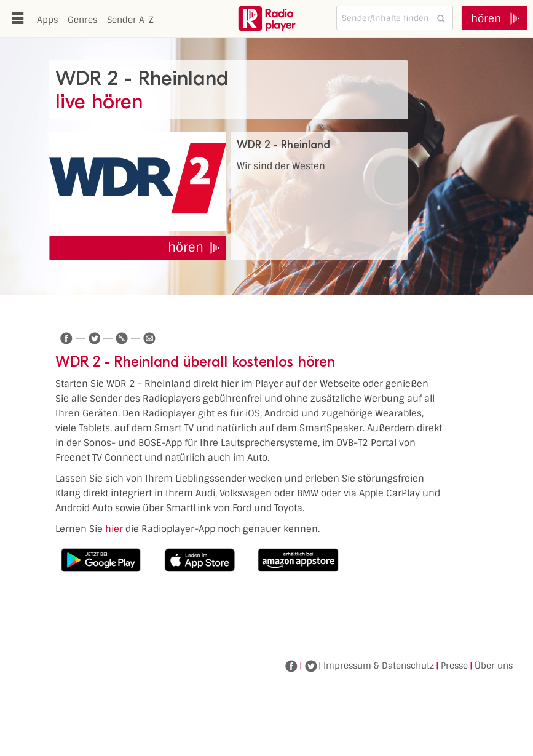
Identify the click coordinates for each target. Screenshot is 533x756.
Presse (454, 666)
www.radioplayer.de (267, 18)
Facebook (291, 666)
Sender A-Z (130, 20)
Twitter (310, 666)
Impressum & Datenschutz (379, 666)
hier (114, 529)
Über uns (494, 666)
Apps (47, 20)
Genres (82, 20)
